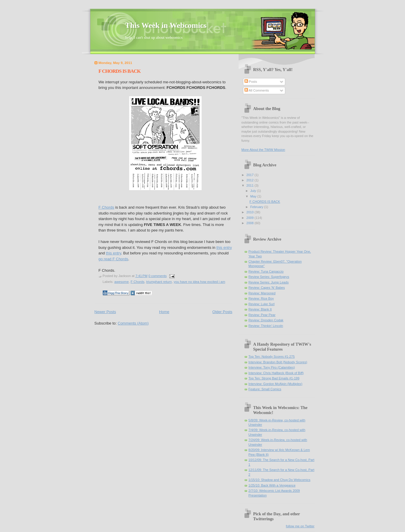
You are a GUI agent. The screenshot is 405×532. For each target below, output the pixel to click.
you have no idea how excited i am (199, 282)
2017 (251, 175)
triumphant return (159, 282)
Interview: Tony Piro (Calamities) (272, 367)
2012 (251, 180)
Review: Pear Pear (262, 315)
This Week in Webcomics (166, 25)
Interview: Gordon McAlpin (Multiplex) (276, 384)
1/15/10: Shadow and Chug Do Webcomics (280, 480)
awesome (122, 282)
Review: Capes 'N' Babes (267, 288)
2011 (251, 185)
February (257, 207)
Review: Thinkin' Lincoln (266, 326)
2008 (251, 223)
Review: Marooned (262, 293)
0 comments (158, 276)
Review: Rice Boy (261, 298)
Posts (251, 82)
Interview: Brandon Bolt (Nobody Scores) (278, 362)
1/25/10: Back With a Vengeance (272, 485)
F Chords (106, 207)
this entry (224, 248)
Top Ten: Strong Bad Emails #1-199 (274, 378)
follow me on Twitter (300, 526)
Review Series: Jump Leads (269, 282)
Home (164, 312)
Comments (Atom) (133, 323)
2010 (251, 212)
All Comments (257, 90)
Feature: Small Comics (265, 389)
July (254, 191)
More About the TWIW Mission (263, 150)
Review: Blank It (260, 309)
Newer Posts (105, 312)
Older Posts (222, 312)
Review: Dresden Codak (266, 320)
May (254, 196)
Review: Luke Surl (262, 304)
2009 (251, 218)
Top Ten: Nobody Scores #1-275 (272, 357)
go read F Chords (113, 259)
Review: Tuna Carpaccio (266, 271)
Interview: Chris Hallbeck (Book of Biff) (276, 373)
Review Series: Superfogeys (269, 277)
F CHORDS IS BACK (120, 71)
